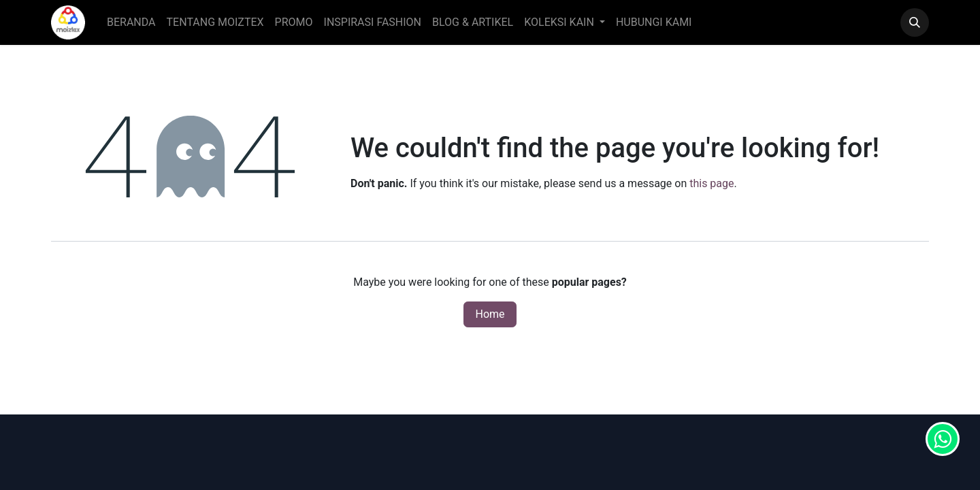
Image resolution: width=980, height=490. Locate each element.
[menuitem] (131, 22)
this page (712, 183)
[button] (915, 22)
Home (490, 314)
